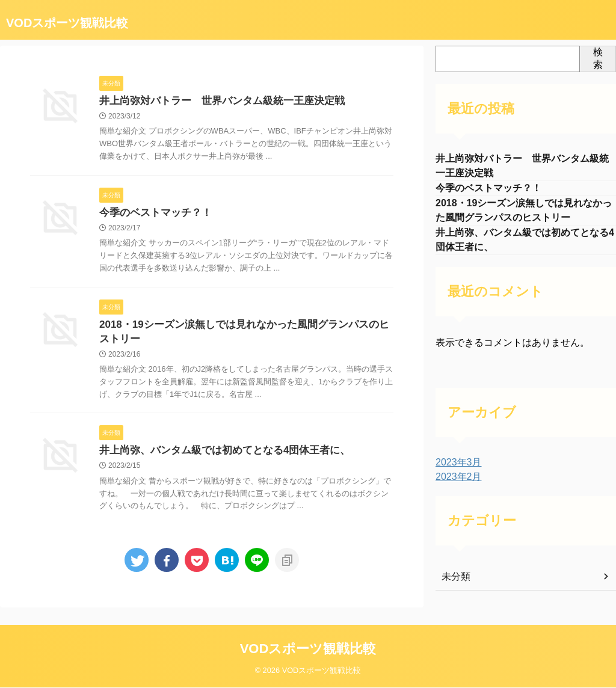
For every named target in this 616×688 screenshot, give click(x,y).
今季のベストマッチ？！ (152, 214)
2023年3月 (456, 471)
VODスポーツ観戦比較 (67, 23)
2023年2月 (456, 485)
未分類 (454, 585)
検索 (598, 58)
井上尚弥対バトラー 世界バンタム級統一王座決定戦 (215, 101)
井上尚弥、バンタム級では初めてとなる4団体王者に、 (217, 456)
